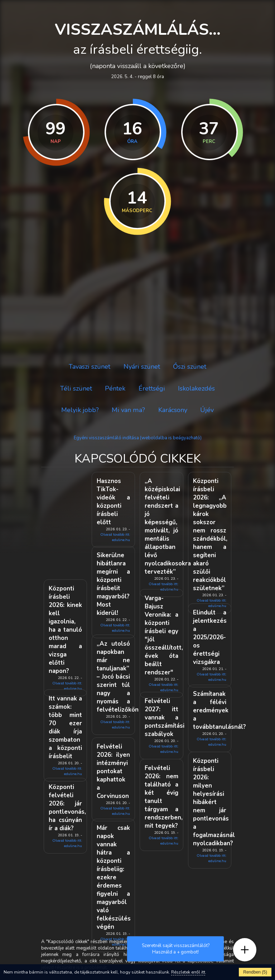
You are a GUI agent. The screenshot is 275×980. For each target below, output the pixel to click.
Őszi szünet (190, 367)
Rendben (255, 972)
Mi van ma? (128, 410)
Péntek (115, 388)
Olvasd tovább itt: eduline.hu (115, 537)
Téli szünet (76, 388)
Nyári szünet (142, 367)
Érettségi (152, 388)
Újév (207, 410)
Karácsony (173, 410)
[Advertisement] (137, 296)
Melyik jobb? (80, 410)
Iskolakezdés (196, 388)
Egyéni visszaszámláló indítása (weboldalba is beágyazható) (138, 438)
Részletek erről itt (188, 972)
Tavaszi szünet (90, 367)
